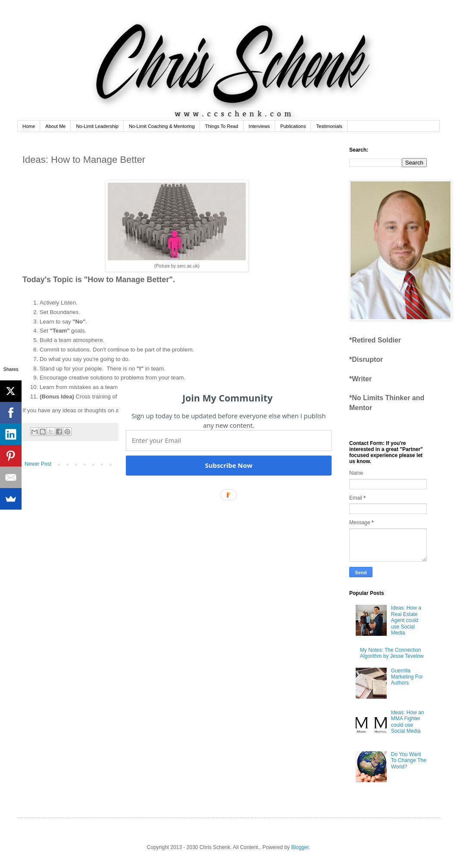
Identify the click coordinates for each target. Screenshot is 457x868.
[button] (228, 398)
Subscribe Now (228, 465)
